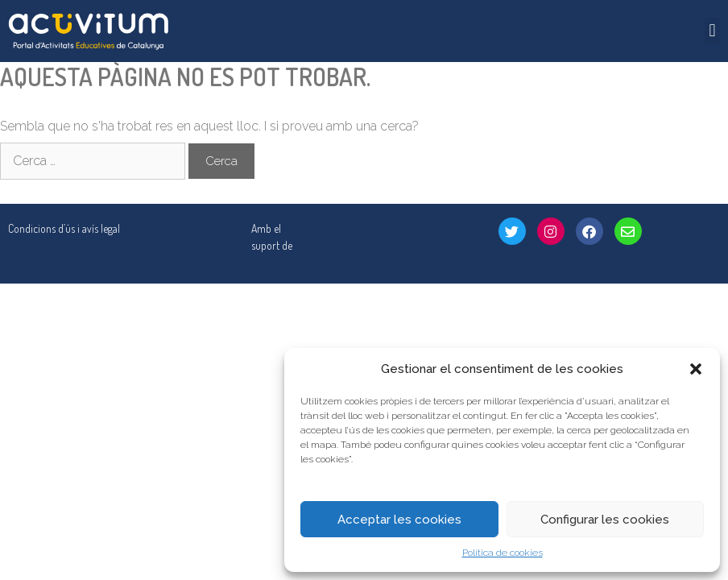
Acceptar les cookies (399, 520)
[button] (696, 369)
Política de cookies (503, 553)
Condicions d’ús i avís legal (64, 228)
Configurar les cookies (605, 520)
